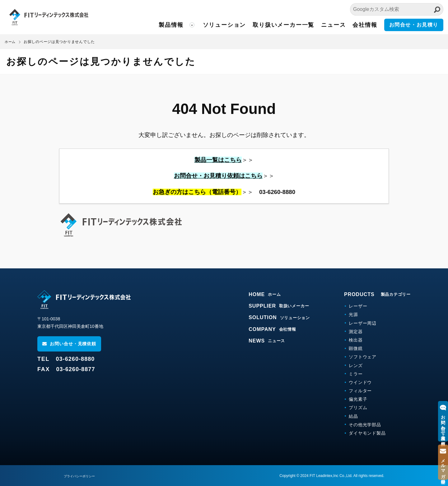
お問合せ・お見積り (414, 25)
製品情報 (171, 25)
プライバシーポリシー (82, 476)
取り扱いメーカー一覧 (283, 25)
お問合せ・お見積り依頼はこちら (218, 176)
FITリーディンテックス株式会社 (61, 17)
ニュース (333, 25)
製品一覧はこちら (218, 160)
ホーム (11, 42)
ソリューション (224, 25)
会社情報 (365, 25)
